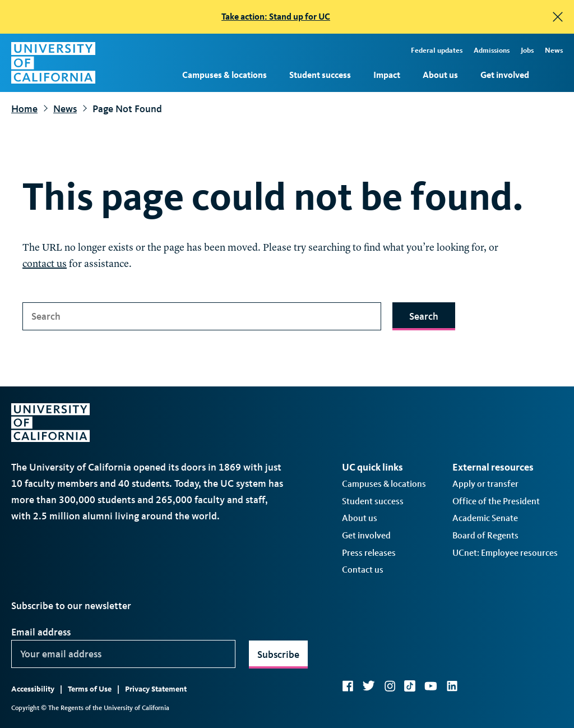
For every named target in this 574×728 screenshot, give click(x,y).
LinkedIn (452, 686)
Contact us (363, 570)
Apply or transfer (485, 484)
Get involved (505, 75)
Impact (387, 75)
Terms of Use (90, 689)
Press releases (369, 553)
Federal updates (437, 50)
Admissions (492, 50)
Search (424, 316)
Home (24, 109)
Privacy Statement (156, 689)
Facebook (348, 686)
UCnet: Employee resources (505, 553)
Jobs (527, 50)
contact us (45, 264)
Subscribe (278, 655)
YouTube (431, 686)
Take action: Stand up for (276, 17)
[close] (558, 17)
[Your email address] (123, 654)
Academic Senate (485, 518)
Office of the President (496, 501)
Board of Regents (485, 535)
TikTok (410, 686)
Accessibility (33, 689)
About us (440, 75)
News (554, 50)
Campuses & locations (224, 75)
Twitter (369, 686)
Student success (320, 75)
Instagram (390, 686)
